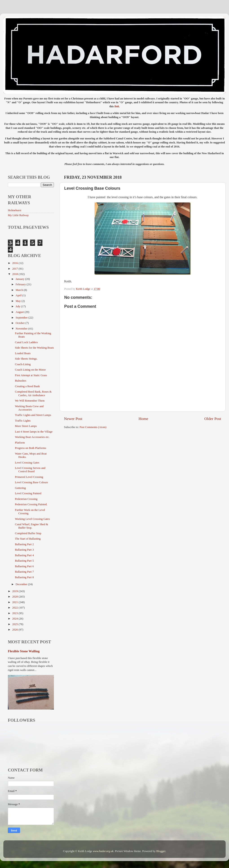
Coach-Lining (23, 364)
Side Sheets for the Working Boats (34, 348)
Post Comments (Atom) (93, 427)
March (20, 290)
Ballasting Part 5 (24, 561)
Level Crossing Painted (28, 493)
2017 (15, 269)
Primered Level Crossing (29, 477)
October (21, 323)
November (22, 329)
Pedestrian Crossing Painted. (31, 504)
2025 (15, 624)
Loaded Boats (23, 353)
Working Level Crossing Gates (32, 519)
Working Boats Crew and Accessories (29, 408)
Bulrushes (20, 381)
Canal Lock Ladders (26, 342)
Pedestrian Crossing (26, 499)
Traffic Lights (23, 421)
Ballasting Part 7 (24, 572)
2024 (15, 619)
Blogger (161, 851)
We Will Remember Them (30, 401)
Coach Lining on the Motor (30, 370)
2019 (15, 591)
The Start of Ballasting (28, 539)
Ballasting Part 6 (24, 566)
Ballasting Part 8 (24, 577)
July (18, 306)
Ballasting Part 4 (24, 555)
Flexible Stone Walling (24, 651)
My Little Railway (18, 215)
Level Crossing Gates (27, 463)
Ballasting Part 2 (24, 544)
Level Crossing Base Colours (31, 482)
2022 (15, 608)
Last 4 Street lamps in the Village (34, 432)
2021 (15, 602)
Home (143, 419)
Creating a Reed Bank (27, 386)
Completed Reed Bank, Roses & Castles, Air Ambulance (33, 393)
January (20, 279)
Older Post (213, 419)
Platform (20, 443)
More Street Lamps (26, 426)
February (21, 284)
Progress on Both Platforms (30, 448)
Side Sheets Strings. (26, 359)
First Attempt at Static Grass (31, 375)
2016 (15, 263)
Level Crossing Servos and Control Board (30, 470)
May (19, 301)
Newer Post (73, 419)
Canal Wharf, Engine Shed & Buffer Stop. (31, 526)
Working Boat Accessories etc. (32, 437)
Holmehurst (14, 210)
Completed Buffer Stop (28, 533)
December (22, 584)
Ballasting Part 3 (24, 550)
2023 (15, 613)
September (22, 318)
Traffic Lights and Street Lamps (33, 415)
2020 (15, 597)
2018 (15, 274)
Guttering (20, 488)
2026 (15, 630)
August (20, 312)
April (19, 295)
